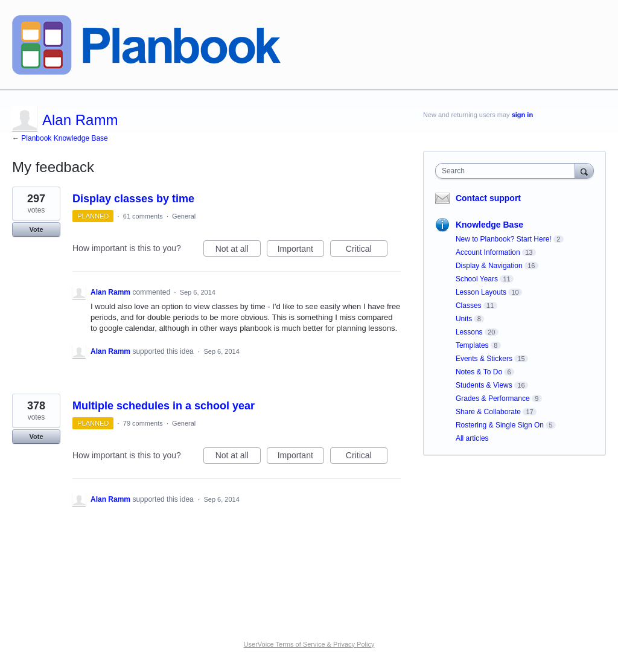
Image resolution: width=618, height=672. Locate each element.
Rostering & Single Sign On (500, 425)
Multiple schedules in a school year (164, 406)
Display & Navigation (489, 266)
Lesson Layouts (481, 292)
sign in (522, 115)
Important (301, 251)
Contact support (488, 198)
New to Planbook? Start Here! (504, 239)
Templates (472, 345)
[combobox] (508, 171)
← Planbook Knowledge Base (60, 138)
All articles (472, 438)
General (184, 216)
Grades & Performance (493, 398)
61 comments (143, 216)
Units (464, 319)
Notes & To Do (479, 372)
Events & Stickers (484, 359)
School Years (477, 279)
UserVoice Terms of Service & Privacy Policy (309, 644)
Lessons (469, 332)
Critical (367, 251)
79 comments (143, 423)
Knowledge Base (489, 225)
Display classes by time (133, 199)
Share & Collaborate (488, 412)
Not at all (238, 251)
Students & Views (484, 385)
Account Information (488, 252)
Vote (36, 229)
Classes (469, 306)
